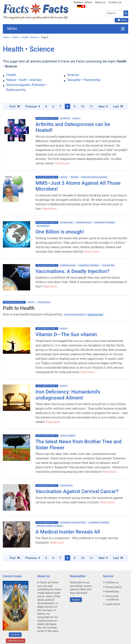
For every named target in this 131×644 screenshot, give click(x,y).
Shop (121, 20)
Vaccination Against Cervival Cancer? (77, 491)
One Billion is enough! (60, 232)
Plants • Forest (68, 436)
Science (73, 75)
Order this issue (16, 641)
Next (103, 106)
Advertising (112, 592)
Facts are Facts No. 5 (47, 386)
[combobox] (115, 13)
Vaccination (43, 226)
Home (6, 37)
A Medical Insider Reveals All (68, 532)
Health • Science (30, 37)
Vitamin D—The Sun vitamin (66, 334)
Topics (15, 37)
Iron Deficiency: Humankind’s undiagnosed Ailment (68, 395)
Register (76, 600)
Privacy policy (114, 587)
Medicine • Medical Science (94, 177)
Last (118, 106)
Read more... (63, 163)
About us (100, 2)
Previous (33, 106)
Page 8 (45, 37)
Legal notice (113, 604)
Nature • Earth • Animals (24, 80)
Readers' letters (83, 2)
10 (83, 106)
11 (91, 106)
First (15, 106)
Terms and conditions (112, 598)
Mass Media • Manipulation (73, 523)
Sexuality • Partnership (84, 80)
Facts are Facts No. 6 (47, 118)
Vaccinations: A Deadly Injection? (73, 271)
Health (11, 75)
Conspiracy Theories (104, 223)
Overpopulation (84, 223)
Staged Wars (66, 223)
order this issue (95, 315)
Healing (74, 177)
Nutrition (65, 118)
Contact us (115, 2)
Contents (15, 635)
